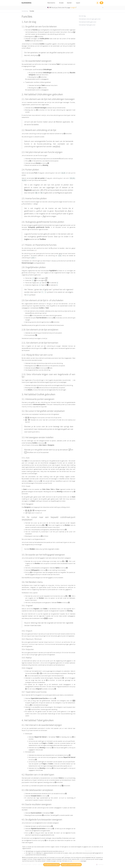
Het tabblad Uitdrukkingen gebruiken (90, 19)
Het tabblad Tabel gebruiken (87, 25)
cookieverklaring (76, 861)
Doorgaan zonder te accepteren (71, 865)
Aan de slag (82, 16)
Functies (32, 11)
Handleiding (25, 11)
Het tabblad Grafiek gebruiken (88, 22)
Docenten (69, 3)
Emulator (61, 3)
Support (78, 3)
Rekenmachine (51, 3)
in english (73, 8)
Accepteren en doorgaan (52, 865)
